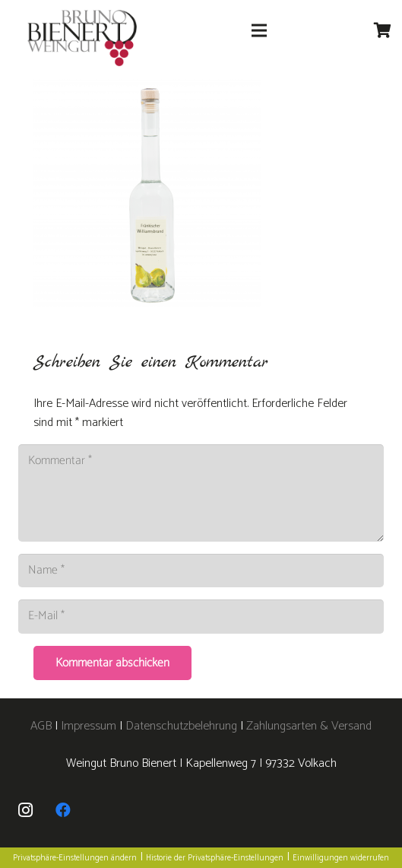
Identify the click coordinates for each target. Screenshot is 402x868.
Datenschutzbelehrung (181, 726)
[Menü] (259, 30)
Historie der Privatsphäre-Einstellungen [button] (215, 858)
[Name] (201, 571)
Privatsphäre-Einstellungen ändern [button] (75, 858)
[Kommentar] (201, 493)
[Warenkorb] (383, 30)
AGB (43, 726)
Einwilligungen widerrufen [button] (341, 858)
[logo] (82, 38)
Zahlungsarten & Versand (309, 726)
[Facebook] (63, 810)
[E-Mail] (201, 617)
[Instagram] (25, 810)
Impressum (89, 726)
